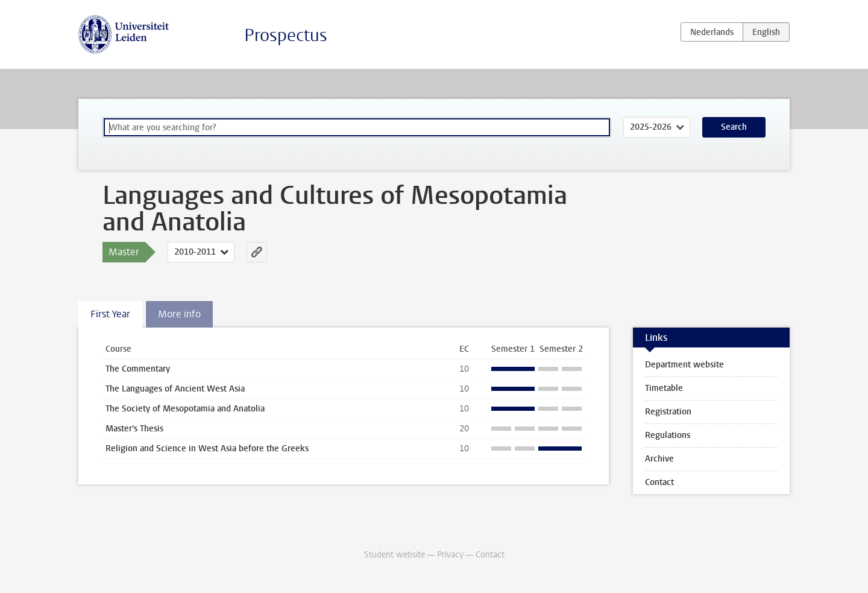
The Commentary (138, 369)
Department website (684, 365)
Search (734, 127)
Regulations (668, 435)
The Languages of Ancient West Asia (175, 389)
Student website (395, 555)
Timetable (664, 388)
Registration (668, 412)
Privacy (450, 555)
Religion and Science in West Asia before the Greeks (207, 449)
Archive (659, 459)
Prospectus (286, 35)
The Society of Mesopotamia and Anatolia (185, 409)
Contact (659, 482)
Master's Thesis (134, 429)
